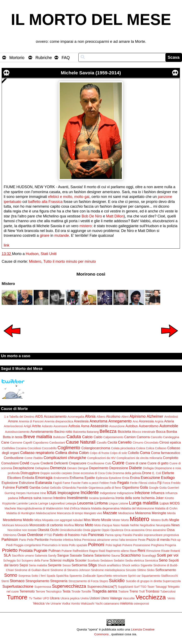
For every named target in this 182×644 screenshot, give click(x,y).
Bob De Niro (92, 216)
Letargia (71, 503)
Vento (171, 598)
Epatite (90, 478)
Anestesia (81, 421)
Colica (150, 448)
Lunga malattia (144, 503)
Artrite (36, 426)
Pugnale (41, 551)
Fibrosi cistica (147, 483)
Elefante (168, 473)
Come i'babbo (34, 458)
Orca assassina (134, 530)
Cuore (118, 463)
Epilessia (102, 478)
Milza (38, 520)
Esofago (168, 478)
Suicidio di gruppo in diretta (144, 581)
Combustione (14, 458)
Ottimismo (10, 535)
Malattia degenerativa (105, 508)
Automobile (169, 426)
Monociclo (22, 525)
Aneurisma (98, 421)
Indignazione (125, 493)
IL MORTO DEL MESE (91, 20)
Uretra (85, 598)
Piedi (9, 545)
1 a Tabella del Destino (19, 417)
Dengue (83, 468)
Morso (79, 525)
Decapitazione (24, 468)
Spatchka (62, 576)
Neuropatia (163, 525)
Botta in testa (13, 437)
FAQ (66, 58)
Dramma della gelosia (127, 473)
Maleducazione (46, 513)
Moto (89, 525)
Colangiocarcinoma (96, 448)
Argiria (159, 421)
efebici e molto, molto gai (69, 197)
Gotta (163, 488)
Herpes (21, 493)
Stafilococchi (169, 576)
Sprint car (134, 576)
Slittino (142, 570)
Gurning (10, 493)
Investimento (78, 498)
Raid (102, 551)
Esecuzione (150, 478)
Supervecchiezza (69, 586)
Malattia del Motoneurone (137, 508)
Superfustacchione (18, 586)
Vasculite (129, 598)
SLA (7, 555)
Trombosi (152, 591)
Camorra (143, 437)
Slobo (151, 570)
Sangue (63, 555)
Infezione (142, 493)
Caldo (98, 437)
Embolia (28, 478)
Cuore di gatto (158, 463)
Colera (141, 448)
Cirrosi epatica (170, 442)
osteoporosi (141, 604)
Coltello (133, 453)
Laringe (43, 503)
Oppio (106, 530)
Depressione (119, 468)
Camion (130, 437)
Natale (125, 525)
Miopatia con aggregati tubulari (62, 520)
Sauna (115, 556)
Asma (85, 426)
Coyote (35, 463)
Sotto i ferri (39, 576)
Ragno (93, 551)
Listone (123, 503)
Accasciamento (55, 416)
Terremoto (27, 591)
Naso (116, 525)
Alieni (125, 417)
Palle (84, 535)
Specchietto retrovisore (112, 576)
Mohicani (8, 525)
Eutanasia (44, 483)
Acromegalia (76, 417)
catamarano (111, 604)
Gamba (35, 487)
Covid (24, 463)
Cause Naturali (81, 442)
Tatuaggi (161, 587)
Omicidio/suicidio (71, 530)
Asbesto (47, 426)
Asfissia (74, 426)
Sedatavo (107, 561)
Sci (18, 561)
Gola (144, 487)
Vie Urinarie (53, 604)
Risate (166, 551)
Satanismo (102, 555)
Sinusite (131, 570)
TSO (143, 587)
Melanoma (143, 513)
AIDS (39, 416)
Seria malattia (38, 565)
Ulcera (55, 598)
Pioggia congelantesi (27, 545)
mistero (86, 226)
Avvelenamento (42, 432)
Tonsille (86, 591)
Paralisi (127, 535)
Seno (163, 560)
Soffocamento (166, 570)
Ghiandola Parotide (75, 488)
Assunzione (117, 426)
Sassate (76, 555)
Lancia (33, 503)
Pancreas (96, 535)
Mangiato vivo (93, 513)
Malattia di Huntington (21, 513)
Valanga (116, 598)
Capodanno (41, 443)
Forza (166, 483)
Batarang (93, 432)
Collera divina (67, 453)
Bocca (161, 432)
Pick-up (176, 540)
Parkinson (10, 540)
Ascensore (61, 426)
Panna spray (113, 535)
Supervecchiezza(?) (102, 586)
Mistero (35, 261)
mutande (62, 236)
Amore (13, 421)
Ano (135, 421)
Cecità (112, 442)
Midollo (28, 520)
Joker (160, 498)
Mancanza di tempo (70, 513)
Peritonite (41, 540)
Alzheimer (155, 416)
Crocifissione (96, 463)
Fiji (160, 483)
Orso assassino (156, 530)
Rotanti (175, 551)
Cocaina (21, 448)
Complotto (171, 458)
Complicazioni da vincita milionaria (139, 458)
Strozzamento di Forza (83, 581)
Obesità (43, 530)
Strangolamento (37, 581)
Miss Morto (92, 520)
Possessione (142, 545)
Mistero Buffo (160, 520)
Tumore (17, 597)
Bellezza (108, 431)
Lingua (113, 503)
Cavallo (102, 443)
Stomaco (17, 581)
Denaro (72, 468)
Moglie (174, 520)
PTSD (48, 535)
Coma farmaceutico (165, 453)
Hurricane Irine (36, 493)
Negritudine (147, 525)
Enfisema (77, 478)
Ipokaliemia (107, 498)
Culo (108, 463)
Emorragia (44, 478)
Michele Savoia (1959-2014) (91, 73)
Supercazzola (172, 581)
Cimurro (138, 443)
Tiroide (76, 591)
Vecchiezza (151, 597)
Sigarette (147, 565)
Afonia (90, 416)
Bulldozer (59, 437)
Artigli (27, 426)
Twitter (38, 598)
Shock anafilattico (109, 565)
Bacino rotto (63, 432)
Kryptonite (9, 503)
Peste (142, 540)
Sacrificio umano (23, 556)
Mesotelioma (12, 520)
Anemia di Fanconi (31, 421)
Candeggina (171, 437)
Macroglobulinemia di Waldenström (40, 508)
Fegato (123, 483)
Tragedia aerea (105, 591)
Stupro (104, 581)
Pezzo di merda (158, 540)
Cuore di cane (136, 463)
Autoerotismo (149, 426)
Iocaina (94, 498)
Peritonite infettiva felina (65, 540)
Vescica (39, 603)
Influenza (158, 493)
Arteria (169, 421)
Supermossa (43, 587)
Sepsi (24, 565)
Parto (23, 540)
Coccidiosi (34, 448)
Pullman (55, 551)
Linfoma (101, 503)
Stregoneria (59, 581)
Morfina (69, 525)
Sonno (11, 575)
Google (154, 488)
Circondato (151, 443)
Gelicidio (56, 488)
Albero (101, 417)
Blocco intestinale (144, 432)
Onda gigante (92, 530)
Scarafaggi (149, 556)
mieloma (126, 603)
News (175, 525)
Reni (141, 551)
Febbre (104, 483)
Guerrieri (173, 488)
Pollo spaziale (78, 545)
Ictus (52, 493)
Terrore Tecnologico (49, 591)
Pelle (30, 540)
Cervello (125, 442)
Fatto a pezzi (90, 483)
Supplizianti (126, 587)
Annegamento (120, 421)
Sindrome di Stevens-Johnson (70, 570)
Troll (142, 591)
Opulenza (117, 530)
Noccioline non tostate (22, 530)
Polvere (127, 545)
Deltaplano (42, 468)
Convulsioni (10, 463)
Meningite (159, 513)
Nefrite (135, 525)
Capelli (28, 443)
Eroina (135, 478)
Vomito (75, 604)
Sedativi (119, 561)
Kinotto (169, 498)
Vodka (66, 604)
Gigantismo (131, 487)
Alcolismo (113, 416)
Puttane (67, 551)
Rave (133, 551)
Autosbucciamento (17, 432)
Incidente (90, 493)
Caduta (74, 437)
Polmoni (96, 545)
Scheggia (9, 561)
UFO (46, 598)
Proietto (10, 550)
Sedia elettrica (135, 561)
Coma (145, 453)
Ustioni (95, 598)
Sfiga (92, 565)
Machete (10, 508)
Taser (151, 587)
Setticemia (79, 565)
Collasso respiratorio (37, 453)
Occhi (54, 530)
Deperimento (99, 468)
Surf (137, 587)
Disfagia (148, 468)
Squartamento (151, 576)
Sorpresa (24, 576)
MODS (175, 503)
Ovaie (22, 535)
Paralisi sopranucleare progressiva (156, 535)
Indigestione (108, 493)
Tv (31, 598)
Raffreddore (80, 551)
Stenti (5, 581)
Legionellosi (57, 503)
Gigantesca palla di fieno (105, 488)
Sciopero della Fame (35, 561)
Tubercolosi (168, 591)
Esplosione (10, 483)
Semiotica (151, 561)
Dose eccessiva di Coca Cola (92, 473)
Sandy (52, 556)
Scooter (81, 560)
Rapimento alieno (117, 551)
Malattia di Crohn (166, 508)
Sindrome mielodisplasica (108, 570)
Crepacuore (78, 463)
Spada (51, 576)
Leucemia (85, 503)
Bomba (172, 432)
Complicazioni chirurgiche (65, 458)
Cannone (16, 443)
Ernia (126, 478)
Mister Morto (121, 520)
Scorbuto (93, 561)
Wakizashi (88, 604)
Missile (106, 520)
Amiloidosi (171, 417)
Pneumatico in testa (55, 545)
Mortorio (17, 58)
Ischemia (148, 498)
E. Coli (157, 473)
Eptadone (115, 478)
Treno (134, 591)
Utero (105, 598)
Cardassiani (57, 443)
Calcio (87, 437)
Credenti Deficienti (54, 463)
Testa (66, 591)
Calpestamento (113, 437)
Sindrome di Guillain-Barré (32, 570)
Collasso (161, 448)
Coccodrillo (49, 448)
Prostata (26, 551)
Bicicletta (124, 432)
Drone (147, 473)
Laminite (22, 503)
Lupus (164, 503)
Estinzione (27, 483)
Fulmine (9, 487)
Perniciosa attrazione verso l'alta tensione (110, 540)
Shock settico (131, 565)
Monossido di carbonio (46, 525)
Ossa (171, 530)
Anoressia (146, 421)
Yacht (99, 604)
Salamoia (41, 556)
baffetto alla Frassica (45, 202)
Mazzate (110, 513)
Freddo (176, 483)
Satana (88, 555)
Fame (66, 483)
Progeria (170, 545)
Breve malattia (38, 437)
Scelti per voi (168, 555)
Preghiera (157, 545)
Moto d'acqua (103, 525)
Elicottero (14, 478)
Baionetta (79, 432)
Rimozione (153, 551)
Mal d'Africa (72, 508)
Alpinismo (137, 416)
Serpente (55, 565)
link (7, 245)
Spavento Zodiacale (82, 576)
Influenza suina (30, 498)
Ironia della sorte (128, 498)
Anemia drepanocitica (59, 421)
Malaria (85, 508)
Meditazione (126, 513)
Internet (47, 498)
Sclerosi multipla (62, 560)
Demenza (58, 468)
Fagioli (57, 483)
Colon (84, 453)
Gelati (45, 488)
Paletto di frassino (66, 535)
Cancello (157, 437)
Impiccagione (68, 493)
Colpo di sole (118, 453)
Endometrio (61, 478)
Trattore (123, 591)
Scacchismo (131, 555)
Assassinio (99, 426)
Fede (113, 483)
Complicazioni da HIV (102, 458)
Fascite (76, 483)
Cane (5, 442)
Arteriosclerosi (13, 426)
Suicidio (117, 581)
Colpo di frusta (99, 453)
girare (45, 236)
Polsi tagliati (113, 545)
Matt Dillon (115, 216)
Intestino (60, 498)
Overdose (35, 535)
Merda (172, 513)
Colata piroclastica (123, 448)
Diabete (135, 468)
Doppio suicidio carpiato (56, 473)
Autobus (132, 426)
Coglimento (69, 448)
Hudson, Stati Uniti (41, 254)
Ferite (134, 483)
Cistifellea (8, 448)
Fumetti (22, 487)
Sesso (67, 565)
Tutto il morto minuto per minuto (70, 261)
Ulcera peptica (70, 598)
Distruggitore (30, 473)
